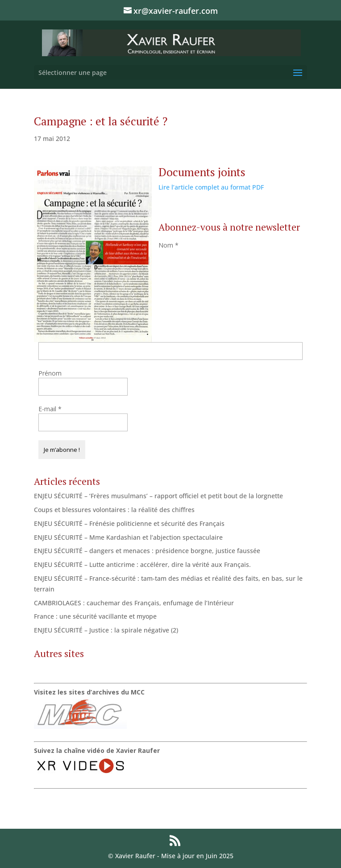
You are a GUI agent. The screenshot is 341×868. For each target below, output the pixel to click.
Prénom (50, 373)
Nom (168, 245)
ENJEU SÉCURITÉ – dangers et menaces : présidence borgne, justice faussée (147, 551)
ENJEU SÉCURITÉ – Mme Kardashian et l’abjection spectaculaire (128, 537)
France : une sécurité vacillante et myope (95, 616)
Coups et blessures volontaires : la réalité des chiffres (114, 510)
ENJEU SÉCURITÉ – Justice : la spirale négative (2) (106, 630)
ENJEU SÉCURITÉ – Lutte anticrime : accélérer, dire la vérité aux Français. (142, 564)
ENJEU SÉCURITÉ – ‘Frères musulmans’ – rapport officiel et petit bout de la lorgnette (158, 496)
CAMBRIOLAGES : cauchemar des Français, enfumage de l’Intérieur (134, 603)
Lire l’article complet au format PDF (211, 187)
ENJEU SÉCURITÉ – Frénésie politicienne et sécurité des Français (129, 523)
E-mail (50, 409)
